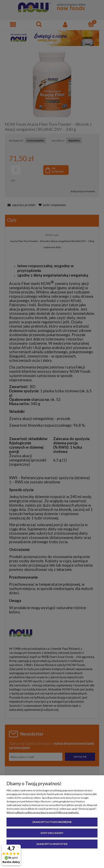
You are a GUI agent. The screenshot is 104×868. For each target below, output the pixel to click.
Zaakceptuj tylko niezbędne (52, 822)
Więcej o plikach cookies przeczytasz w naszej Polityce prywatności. (43, 812)
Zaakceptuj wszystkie (52, 844)
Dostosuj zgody (52, 833)
